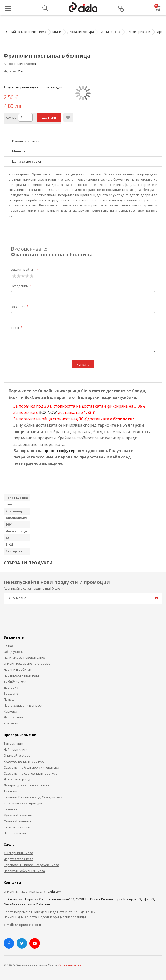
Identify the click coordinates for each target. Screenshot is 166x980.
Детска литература (80, 32)
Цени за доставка (27, 161)
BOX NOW (48, 412)
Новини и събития (18, 669)
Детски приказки (138, 32)
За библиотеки (15, 681)
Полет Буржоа (25, 64)
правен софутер (60, 451)
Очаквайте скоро (17, 755)
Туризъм (10, 791)
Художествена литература (24, 761)
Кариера (10, 711)
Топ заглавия (14, 743)
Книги (57, 32)
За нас (8, 646)
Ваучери (10, 809)
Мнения (19, 151)
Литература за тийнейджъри (26, 785)
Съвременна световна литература (31, 773)
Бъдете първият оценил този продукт (33, 87)
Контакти (11, 723)
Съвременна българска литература (31, 767)
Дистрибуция (14, 717)
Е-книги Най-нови (17, 827)
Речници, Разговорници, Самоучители (33, 797)
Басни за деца (110, 32)
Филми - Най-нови (17, 821)
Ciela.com (55, 892)
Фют (21, 71)
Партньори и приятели (21, 675)
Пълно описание (26, 141)
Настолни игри (15, 833)
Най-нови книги (16, 749)
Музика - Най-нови (18, 815)
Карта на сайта (70, 965)
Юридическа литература (23, 803)
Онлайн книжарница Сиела (26, 32)
